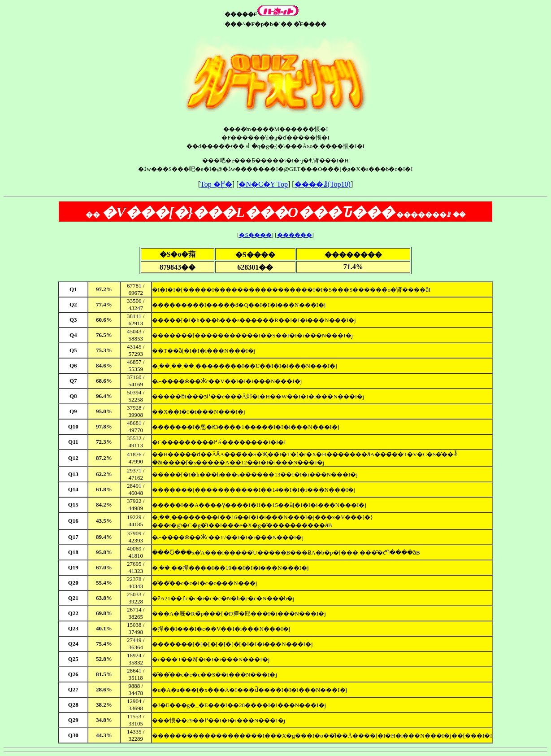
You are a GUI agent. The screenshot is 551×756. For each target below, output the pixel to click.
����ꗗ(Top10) (323, 184)
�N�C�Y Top (263, 184)
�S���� (255, 235)
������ (295, 235)
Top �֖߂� (216, 184)
